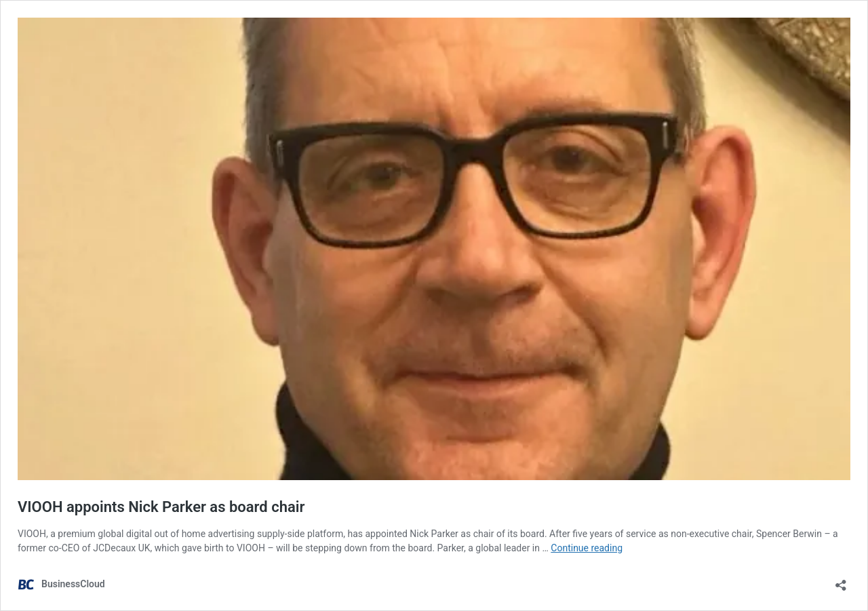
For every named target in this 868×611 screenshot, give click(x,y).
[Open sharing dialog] (841, 581)
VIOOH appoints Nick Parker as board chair (161, 507)
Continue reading (587, 548)
